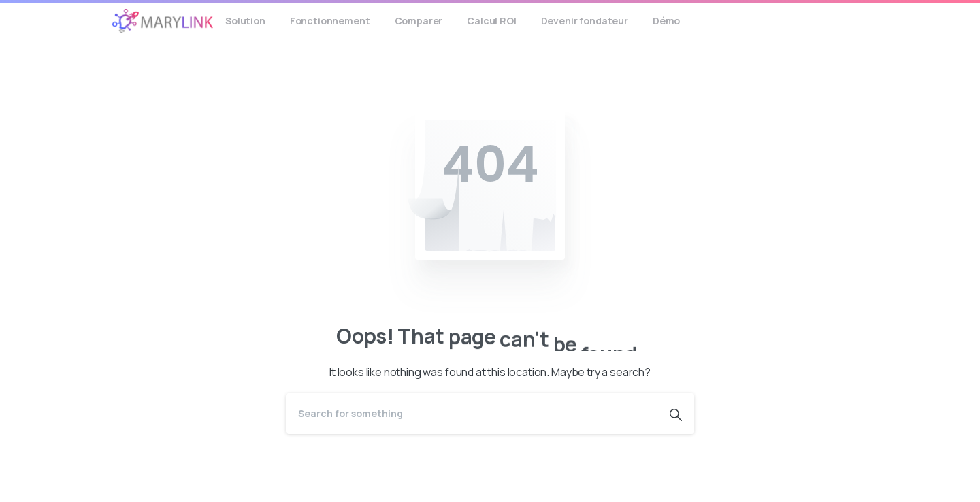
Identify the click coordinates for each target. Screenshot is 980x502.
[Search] (472, 414)
